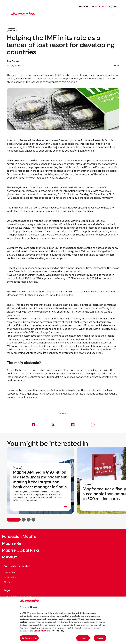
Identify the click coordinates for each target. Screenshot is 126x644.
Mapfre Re (12, 543)
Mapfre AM (10, 572)
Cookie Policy (40, 631)
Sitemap (8, 582)
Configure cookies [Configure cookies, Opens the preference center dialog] (29, 638)
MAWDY (10, 557)
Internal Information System (18, 596)
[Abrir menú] (114, 14)
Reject (83, 638)
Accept (100, 638)
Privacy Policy (57, 631)
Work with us (11, 577)
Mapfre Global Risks (21, 550)
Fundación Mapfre (19, 537)
